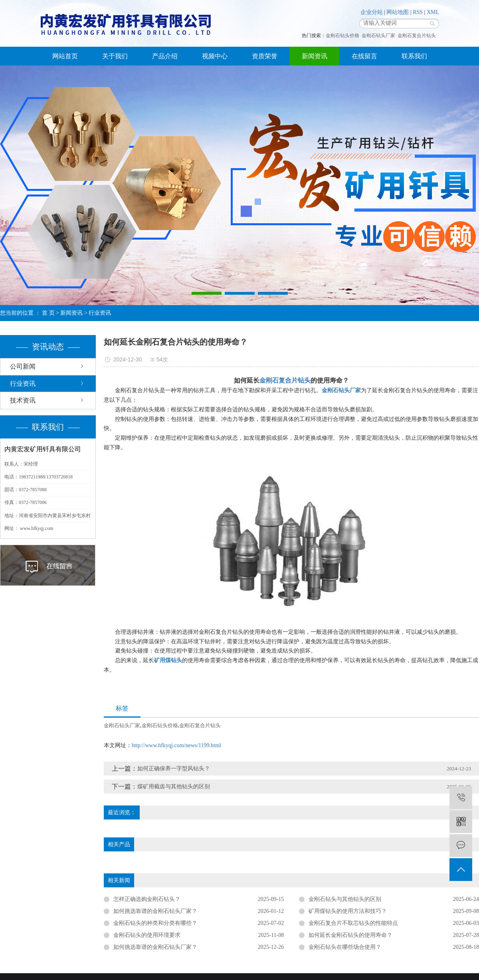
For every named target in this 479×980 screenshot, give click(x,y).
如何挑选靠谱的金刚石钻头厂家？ (155, 947)
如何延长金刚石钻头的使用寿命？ (350, 935)
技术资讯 (23, 400)
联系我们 (414, 56)
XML (433, 12)
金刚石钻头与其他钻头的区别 (345, 899)
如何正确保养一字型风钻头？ (174, 769)
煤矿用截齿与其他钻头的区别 (174, 787)
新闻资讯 (315, 56)
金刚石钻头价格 (342, 36)
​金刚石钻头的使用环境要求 (147, 935)
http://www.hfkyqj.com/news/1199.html (176, 745)
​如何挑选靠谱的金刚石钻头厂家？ (155, 911)
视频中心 (215, 56)
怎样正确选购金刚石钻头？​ (147, 899)
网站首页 (65, 56)
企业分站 (372, 12)
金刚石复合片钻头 (417, 36)
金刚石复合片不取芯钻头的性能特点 (353, 923)
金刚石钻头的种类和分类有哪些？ (155, 923)
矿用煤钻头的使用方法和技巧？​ (348, 911)
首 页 (48, 313)
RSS (418, 12)
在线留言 (364, 56)
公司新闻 (23, 366)
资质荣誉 (265, 56)
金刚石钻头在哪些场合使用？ (345, 947)
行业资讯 (100, 313)
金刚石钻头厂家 (378, 36)
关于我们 (115, 56)
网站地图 (398, 12)
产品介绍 (165, 56)
